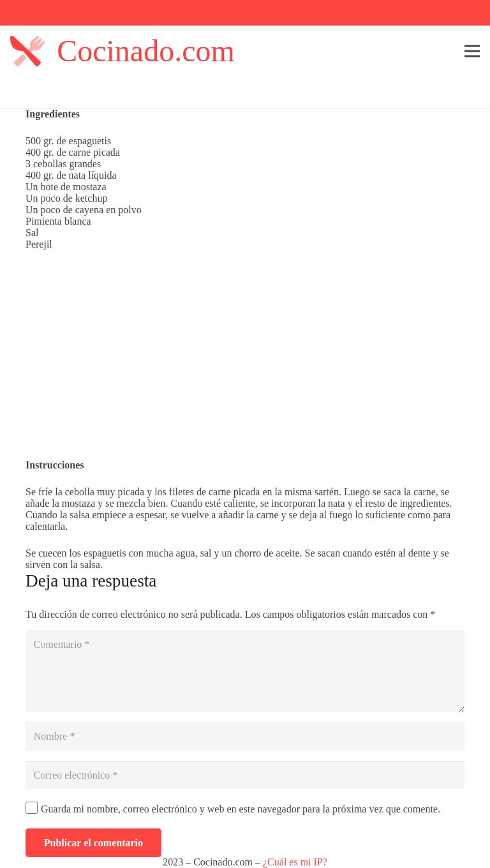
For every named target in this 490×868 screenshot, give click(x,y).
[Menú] (472, 51)
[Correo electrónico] (245, 776)
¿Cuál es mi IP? (295, 862)
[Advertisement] (245, 355)
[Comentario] (245, 671)
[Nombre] (245, 737)
